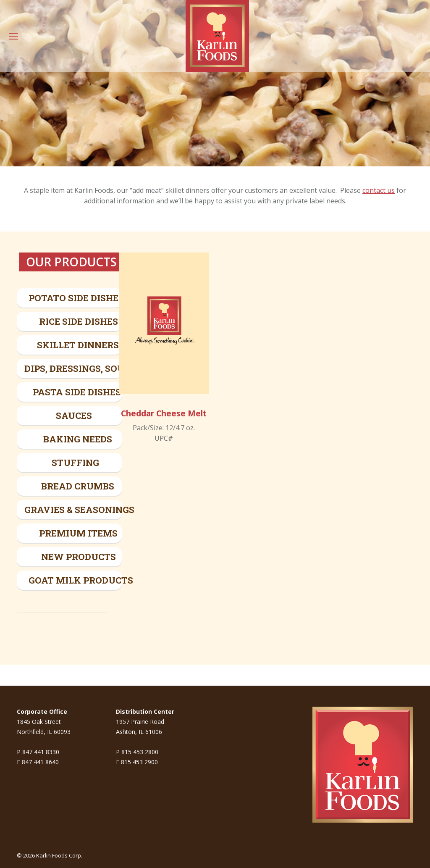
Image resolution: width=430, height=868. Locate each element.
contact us (379, 190)
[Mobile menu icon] (13, 36)
